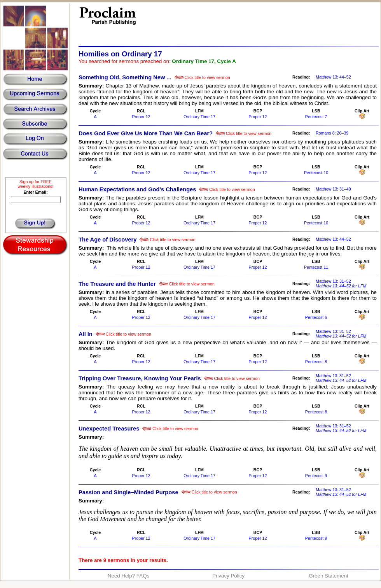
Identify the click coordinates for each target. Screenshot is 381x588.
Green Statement (329, 576)
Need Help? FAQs (128, 576)
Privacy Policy (228, 576)
